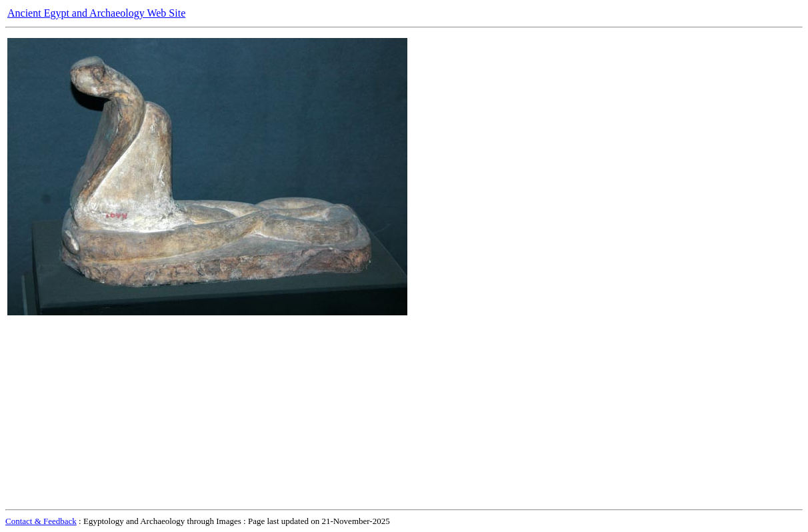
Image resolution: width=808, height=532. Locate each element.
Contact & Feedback (41, 521)
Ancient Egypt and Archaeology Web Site (96, 13)
